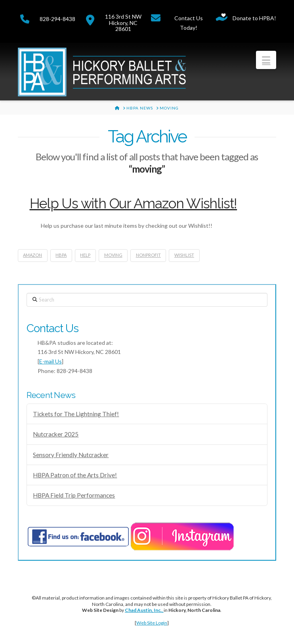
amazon (32, 255)
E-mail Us (51, 361)
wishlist (184, 255)
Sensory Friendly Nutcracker (71, 455)
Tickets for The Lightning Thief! (76, 414)
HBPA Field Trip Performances (74, 495)
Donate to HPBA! (254, 18)
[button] (266, 60)
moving (113, 255)
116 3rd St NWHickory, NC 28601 (123, 23)
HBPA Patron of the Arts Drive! (75, 475)
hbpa (61, 255)
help (85, 255)
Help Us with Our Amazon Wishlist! (134, 203)
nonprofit (148, 255)
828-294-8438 (57, 19)
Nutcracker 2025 (56, 434)
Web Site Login (152, 623)
